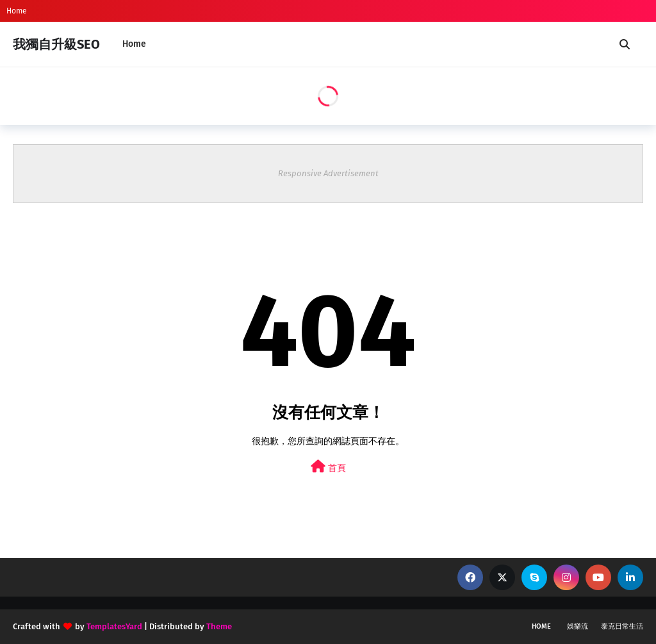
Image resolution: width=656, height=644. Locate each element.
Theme (219, 626)
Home (17, 11)
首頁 (328, 467)
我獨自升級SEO (56, 44)
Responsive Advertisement (328, 173)
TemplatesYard (114, 626)
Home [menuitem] (134, 44)
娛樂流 (578, 626)
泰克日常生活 (622, 626)
